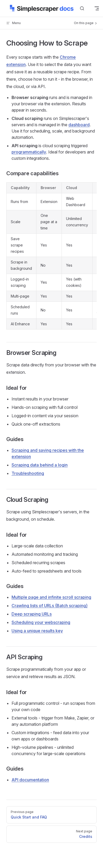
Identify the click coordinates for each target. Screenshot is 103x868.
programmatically (29, 152)
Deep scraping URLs (32, 614)
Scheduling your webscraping (41, 622)
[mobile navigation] (97, 8)
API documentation (30, 780)
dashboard (79, 125)
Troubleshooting (28, 473)
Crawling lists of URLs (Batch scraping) (50, 606)
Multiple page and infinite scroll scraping (51, 597)
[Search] (82, 9)
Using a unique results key (37, 631)
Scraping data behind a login (40, 465)
